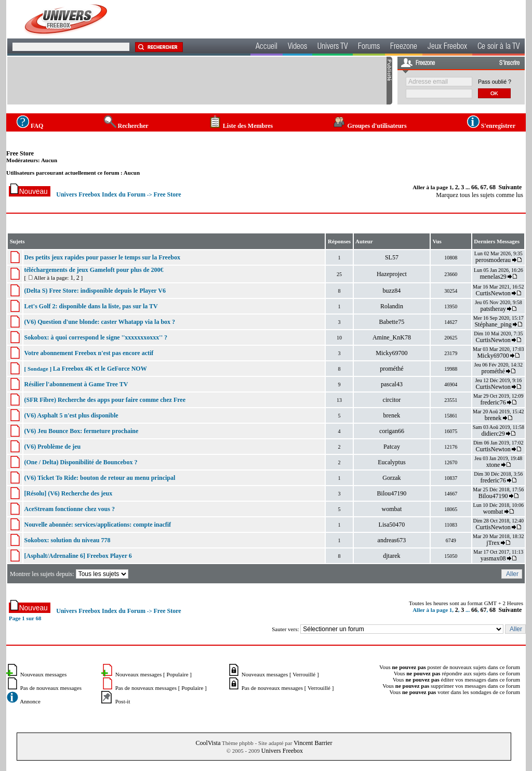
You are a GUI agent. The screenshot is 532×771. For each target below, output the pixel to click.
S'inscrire (509, 63)
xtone (493, 465)
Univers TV (332, 47)
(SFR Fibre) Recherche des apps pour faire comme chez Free (105, 400)
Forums (369, 47)
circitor (392, 400)
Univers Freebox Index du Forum (101, 194)
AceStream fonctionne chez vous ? (69, 509)
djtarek (391, 556)
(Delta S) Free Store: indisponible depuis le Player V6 (95, 291)
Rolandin (392, 306)
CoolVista (208, 743)
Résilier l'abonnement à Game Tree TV (76, 384)
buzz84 (392, 291)
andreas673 (392, 540)
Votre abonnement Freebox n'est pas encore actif (89, 353)
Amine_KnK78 (392, 337)
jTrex (493, 543)
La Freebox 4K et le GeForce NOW (100, 369)
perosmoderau (493, 260)
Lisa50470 (392, 525)
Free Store (20, 153)
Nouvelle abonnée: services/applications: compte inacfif (97, 525)
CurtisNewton (493, 293)
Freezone (404, 47)
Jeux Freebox (447, 47)
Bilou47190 (392, 493)
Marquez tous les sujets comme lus (480, 195)
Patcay (392, 447)
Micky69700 (391, 353)
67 (484, 187)
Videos (297, 47)
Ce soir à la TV (498, 47)
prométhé (391, 369)
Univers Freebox (282, 751)
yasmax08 (493, 558)
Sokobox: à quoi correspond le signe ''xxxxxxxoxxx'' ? (95, 337)
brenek (392, 415)
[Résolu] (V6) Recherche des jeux (68, 493)
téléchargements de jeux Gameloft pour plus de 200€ (94, 270)
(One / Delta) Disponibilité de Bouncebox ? (81, 462)
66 (474, 187)
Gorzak (391, 478)
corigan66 (392, 431)
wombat (392, 509)
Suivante (510, 187)
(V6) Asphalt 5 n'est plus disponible (71, 415)
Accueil (267, 47)
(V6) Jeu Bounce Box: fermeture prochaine (81, 431)
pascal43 (392, 384)
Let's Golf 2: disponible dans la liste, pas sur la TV (91, 306)
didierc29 (493, 434)
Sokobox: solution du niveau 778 (67, 540)
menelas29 (493, 277)
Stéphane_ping (493, 324)
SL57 (392, 257)
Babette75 (392, 322)
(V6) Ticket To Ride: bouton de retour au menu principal (99, 478)
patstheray (493, 309)
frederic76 (493, 402)
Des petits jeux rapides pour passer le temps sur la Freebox (102, 257)
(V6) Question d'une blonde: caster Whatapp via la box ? (99, 322)
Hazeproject (392, 274)
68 (493, 187)
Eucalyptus (391, 462)
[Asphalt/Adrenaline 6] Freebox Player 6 (78, 556)
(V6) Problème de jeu (52, 447)
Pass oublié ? (495, 82)
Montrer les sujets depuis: (70, 574)
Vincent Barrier (313, 743)
